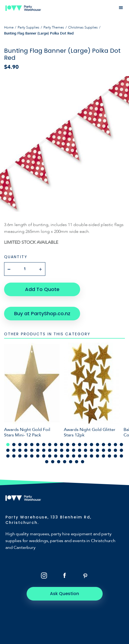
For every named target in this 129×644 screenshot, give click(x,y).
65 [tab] (71, 462)
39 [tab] (115, 450)
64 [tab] (65, 462)
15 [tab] (92, 445)
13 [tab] (80, 445)
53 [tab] (80, 456)
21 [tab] (8, 450)
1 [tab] (8, 445)
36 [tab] (97, 450)
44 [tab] (26, 456)
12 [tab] (74, 445)
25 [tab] (32, 450)
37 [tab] (103, 450)
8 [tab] (50, 445)
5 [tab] (32, 445)
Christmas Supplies (83, 27)
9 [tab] (56, 445)
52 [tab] (74, 456)
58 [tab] (109, 456)
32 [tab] (74, 450)
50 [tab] (62, 456)
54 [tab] (86, 456)
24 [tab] (26, 450)
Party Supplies (29, 27)
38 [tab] (109, 450)
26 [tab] (38, 450)
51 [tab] (68, 456)
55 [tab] (92, 456)
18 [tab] (109, 445)
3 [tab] (20, 445)
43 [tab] (20, 456)
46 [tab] (38, 456)
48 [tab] (50, 456)
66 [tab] (77, 462)
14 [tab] (86, 445)
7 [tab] (44, 445)
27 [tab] (44, 450)
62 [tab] (53, 462)
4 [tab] (26, 445)
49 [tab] (56, 456)
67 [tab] (83, 462)
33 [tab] (80, 450)
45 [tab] (32, 456)
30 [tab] (62, 450)
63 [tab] (59, 462)
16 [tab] (97, 445)
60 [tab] (121, 456)
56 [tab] (97, 456)
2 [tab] (14, 445)
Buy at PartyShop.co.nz (42, 313)
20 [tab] (121, 445)
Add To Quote (42, 289)
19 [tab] (115, 445)
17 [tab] (103, 445)
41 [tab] (8, 456)
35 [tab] (92, 450)
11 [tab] (68, 445)
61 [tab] (47, 462)
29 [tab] (56, 450)
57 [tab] (103, 456)
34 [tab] (86, 450)
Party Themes (54, 27)
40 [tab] (121, 450)
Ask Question (64, 594)
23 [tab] (20, 450)
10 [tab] (62, 445)
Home (9, 27)
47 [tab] (44, 456)
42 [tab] (14, 456)
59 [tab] (115, 456)
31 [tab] (68, 450)
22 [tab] (14, 450)
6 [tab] (38, 445)
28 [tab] (50, 450)
